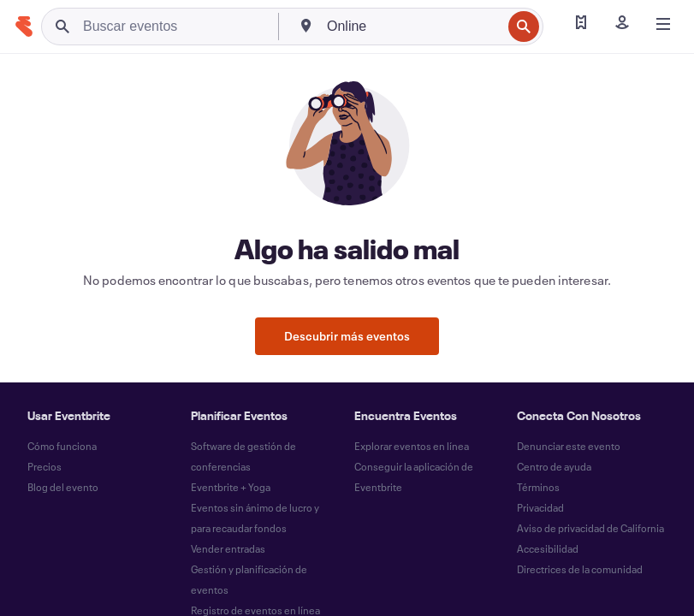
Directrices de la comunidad (580, 569)
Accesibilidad (548, 548)
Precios (44, 466)
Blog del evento (63, 487)
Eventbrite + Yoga (231, 487)
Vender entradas (228, 548)
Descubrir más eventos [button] (347, 336)
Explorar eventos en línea (412, 446)
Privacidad (540, 507)
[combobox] (412, 27)
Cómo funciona (62, 446)
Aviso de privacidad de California (590, 528)
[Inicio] (24, 27)
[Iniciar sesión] (622, 24)
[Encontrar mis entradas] (581, 24)
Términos (538, 487)
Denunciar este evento (569, 446)
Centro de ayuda (554, 466)
